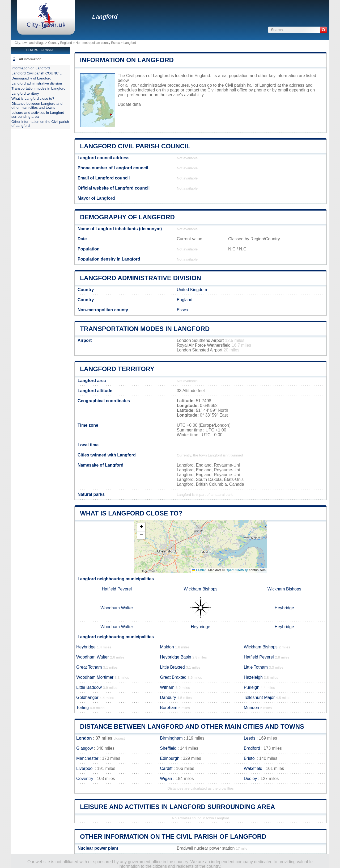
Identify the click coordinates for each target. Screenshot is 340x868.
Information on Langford (127, 60)
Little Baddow (89, 687)
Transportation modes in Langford (145, 329)
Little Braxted (172, 667)
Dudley (250, 779)
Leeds (250, 738)
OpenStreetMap (237, 570)
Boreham (169, 708)
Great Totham (89, 667)
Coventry (85, 779)
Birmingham (171, 738)
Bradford (252, 748)
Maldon (167, 647)
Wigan (166, 779)
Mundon (252, 708)
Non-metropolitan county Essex (98, 43)
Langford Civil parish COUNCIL (135, 146)
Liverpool (85, 768)
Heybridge (284, 608)
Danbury (168, 697)
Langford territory (117, 369)
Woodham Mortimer (95, 677)
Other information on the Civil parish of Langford (173, 836)
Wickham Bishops (200, 589)
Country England (60, 43)
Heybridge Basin (175, 657)
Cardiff (166, 768)
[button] (141, 527)
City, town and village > (31, 43)
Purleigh (252, 687)
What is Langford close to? (131, 513)
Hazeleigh (253, 677)
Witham (167, 687)
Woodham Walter (117, 608)
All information (30, 59)
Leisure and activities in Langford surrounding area (178, 807)
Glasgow (84, 748)
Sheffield (168, 748)
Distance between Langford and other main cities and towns (192, 726)
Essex (182, 310)
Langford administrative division (141, 278)
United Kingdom (192, 290)
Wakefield (253, 768)
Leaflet (199, 570)
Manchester (87, 758)
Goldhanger (87, 697)
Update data (129, 104)
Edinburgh (170, 758)
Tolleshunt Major (259, 697)
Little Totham (256, 667)
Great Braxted (173, 677)
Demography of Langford (127, 217)
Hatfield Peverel (117, 589)
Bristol (250, 758)
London (84, 738)
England (184, 300)
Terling (82, 708)
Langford (105, 17)
